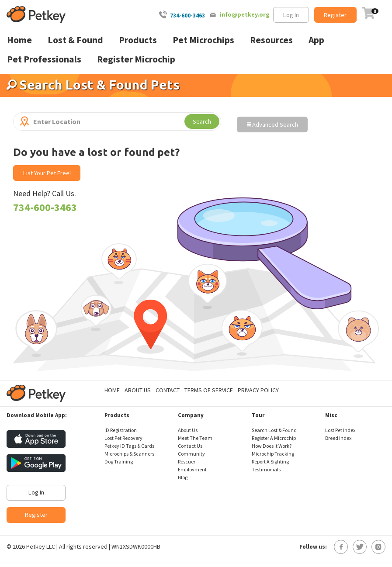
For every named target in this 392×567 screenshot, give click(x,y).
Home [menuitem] (19, 40)
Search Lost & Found (274, 430)
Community (191, 454)
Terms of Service (209, 390)
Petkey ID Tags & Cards (129, 446)
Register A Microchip (274, 438)
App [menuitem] (316, 40)
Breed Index (338, 438)
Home (112, 390)
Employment (192, 469)
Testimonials (266, 469)
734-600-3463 (187, 15)
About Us (138, 390)
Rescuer (187, 462)
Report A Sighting (270, 462)
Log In (291, 15)
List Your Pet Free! (47, 173)
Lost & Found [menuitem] (75, 40)
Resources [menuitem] (271, 40)
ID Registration (121, 430)
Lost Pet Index (340, 430)
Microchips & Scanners (129, 454)
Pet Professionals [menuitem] (44, 59)
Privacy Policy (258, 390)
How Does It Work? (272, 446)
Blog (183, 477)
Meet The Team (195, 438)
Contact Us (190, 446)
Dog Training (119, 462)
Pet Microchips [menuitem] (203, 40)
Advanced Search (272, 124)
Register (335, 15)
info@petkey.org (245, 14)
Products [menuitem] (138, 40)
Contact (168, 390)
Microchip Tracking (273, 454)
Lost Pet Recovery (123, 438)
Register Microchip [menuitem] (136, 59)
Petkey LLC (41, 546)
